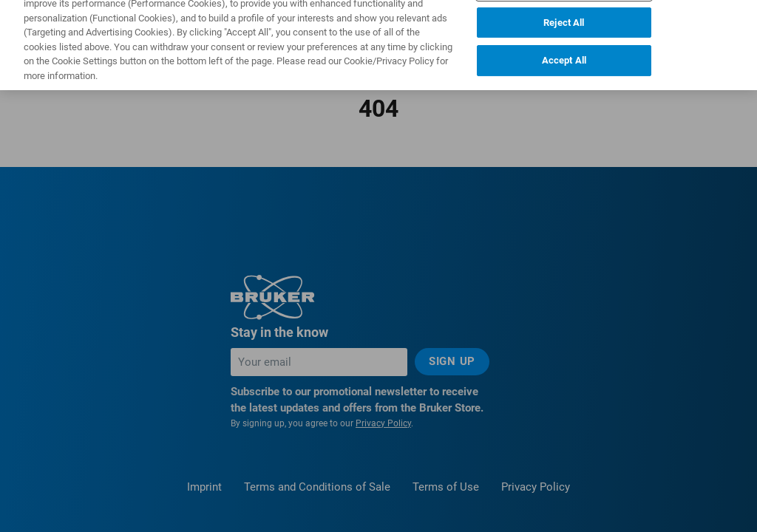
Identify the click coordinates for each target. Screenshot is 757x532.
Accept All (564, 48)
